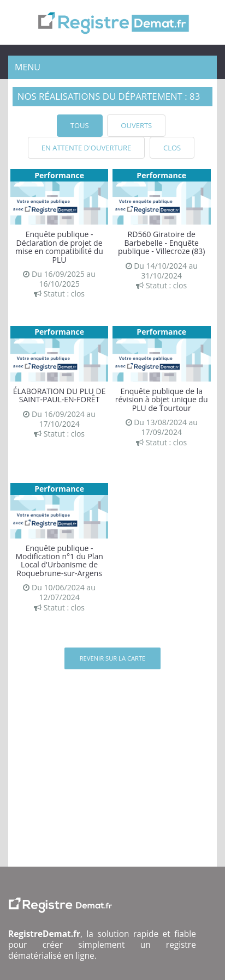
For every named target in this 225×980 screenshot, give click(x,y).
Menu (28, 67)
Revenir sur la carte (113, 658)
